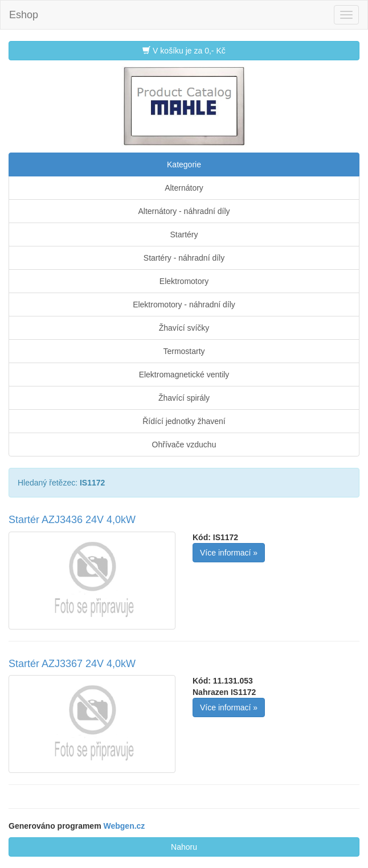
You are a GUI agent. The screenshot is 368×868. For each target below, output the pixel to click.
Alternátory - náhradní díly (184, 211)
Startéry (184, 235)
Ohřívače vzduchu (184, 445)
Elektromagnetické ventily (184, 375)
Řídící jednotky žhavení (184, 421)
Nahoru (184, 847)
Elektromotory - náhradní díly (184, 305)
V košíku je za (184, 50)
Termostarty (184, 351)
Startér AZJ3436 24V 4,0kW (72, 520)
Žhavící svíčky (184, 328)
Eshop (24, 15)
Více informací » (229, 553)
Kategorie (184, 164)
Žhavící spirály (184, 398)
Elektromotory (184, 281)
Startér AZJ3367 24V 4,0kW (72, 664)
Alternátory (184, 188)
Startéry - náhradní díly (184, 258)
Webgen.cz (124, 826)
